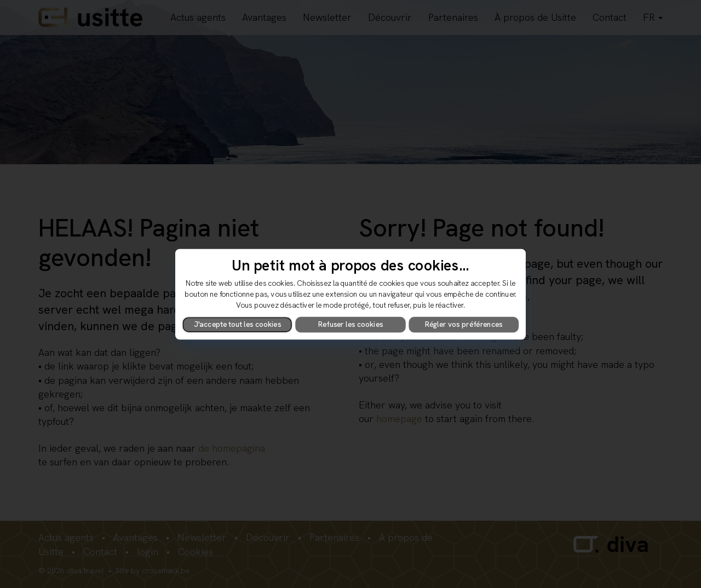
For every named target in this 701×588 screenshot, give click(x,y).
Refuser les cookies (350, 324)
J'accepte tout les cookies (237, 324)
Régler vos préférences (464, 324)
